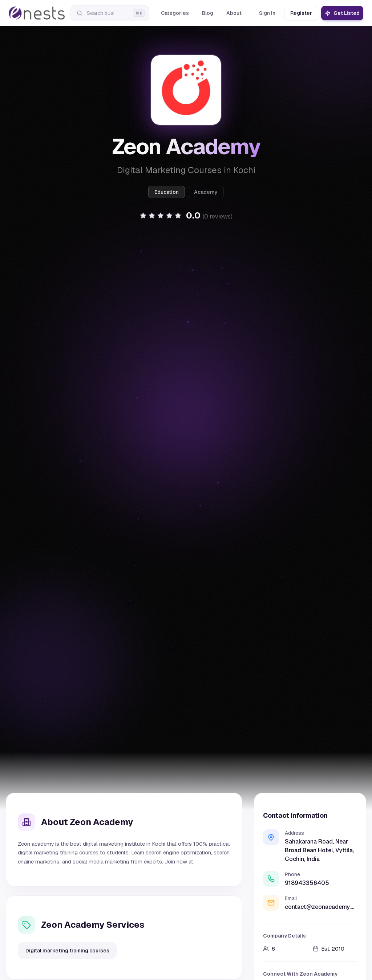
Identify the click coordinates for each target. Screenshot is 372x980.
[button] (186, 216)
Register (301, 13)
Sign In (267, 13)
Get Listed (342, 13)
